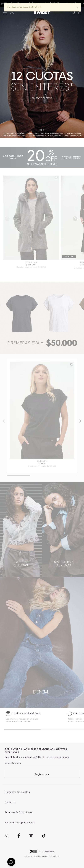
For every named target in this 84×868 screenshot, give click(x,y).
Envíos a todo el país (26, 713)
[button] (73, 12)
